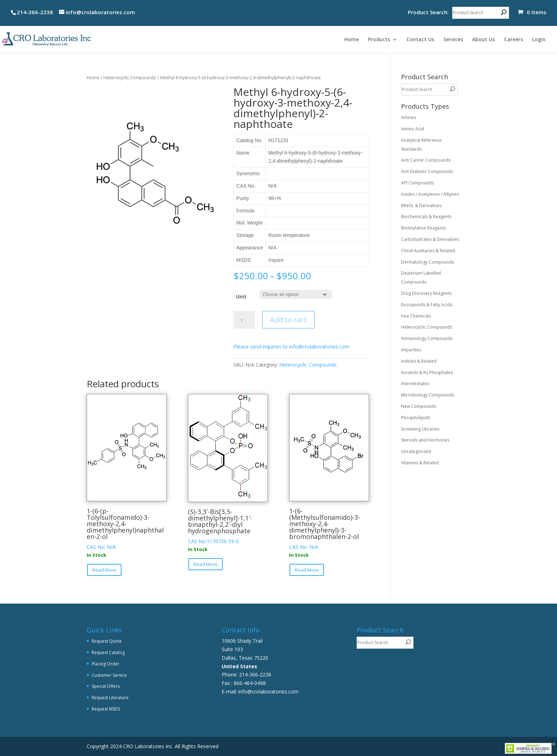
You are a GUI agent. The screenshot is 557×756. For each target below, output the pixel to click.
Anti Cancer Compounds (426, 160)
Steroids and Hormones (425, 440)
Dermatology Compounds (428, 262)
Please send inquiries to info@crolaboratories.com (291, 347)
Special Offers (106, 686)
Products (379, 40)
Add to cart (288, 320)
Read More (104, 570)
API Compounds (417, 183)
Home (351, 40)
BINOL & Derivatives (421, 206)
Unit (241, 296)
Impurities (411, 350)
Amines (409, 117)
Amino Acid (413, 129)
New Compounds (419, 406)
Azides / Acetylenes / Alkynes (430, 194)
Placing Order (106, 664)
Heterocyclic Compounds (130, 77)
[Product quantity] (244, 321)
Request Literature (110, 698)
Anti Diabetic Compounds (427, 171)
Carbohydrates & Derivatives (430, 239)
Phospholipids (416, 418)
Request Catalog (108, 652)
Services (453, 40)
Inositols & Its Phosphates (427, 372)
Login (539, 40)
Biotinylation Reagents (423, 228)
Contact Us (420, 40)
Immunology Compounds (427, 338)
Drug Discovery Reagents (426, 293)
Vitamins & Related (420, 463)
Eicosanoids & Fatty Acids (427, 305)
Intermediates (415, 384)
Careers (513, 40)
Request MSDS (106, 709)
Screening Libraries (420, 429)
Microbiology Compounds (428, 395)
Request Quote (107, 641)
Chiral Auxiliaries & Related (428, 251)
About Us (483, 40)
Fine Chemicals (416, 316)
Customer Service (109, 675)
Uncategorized (416, 451)
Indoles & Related (419, 361)
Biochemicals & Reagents (426, 217)
